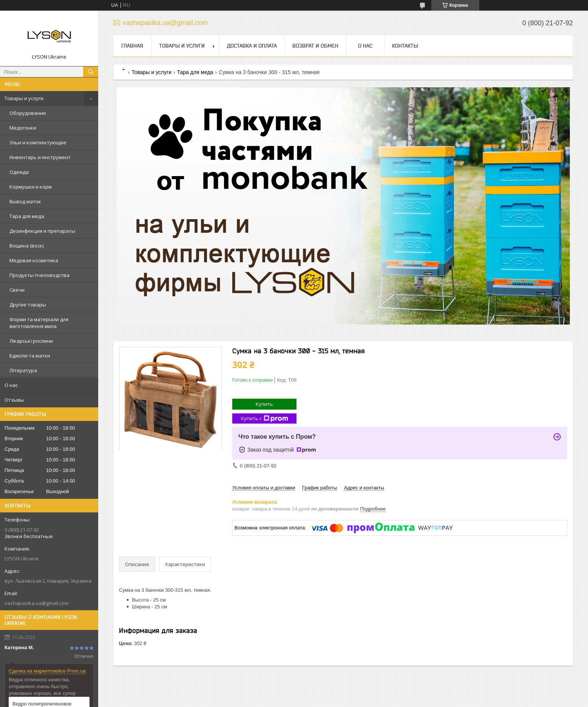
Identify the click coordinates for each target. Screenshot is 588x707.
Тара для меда (27, 216)
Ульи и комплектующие (38, 142)
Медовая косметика (34, 260)
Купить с (265, 418)
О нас (11, 385)
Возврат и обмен (315, 46)
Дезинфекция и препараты (42, 231)
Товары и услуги (24, 98)
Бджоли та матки (30, 356)
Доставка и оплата (252, 46)
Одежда (19, 172)
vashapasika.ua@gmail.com (37, 603)
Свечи (17, 290)
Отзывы (14, 400)
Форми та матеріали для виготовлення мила (39, 323)
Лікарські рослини (31, 341)
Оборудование (28, 113)
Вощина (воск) (26, 246)
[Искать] (91, 72)
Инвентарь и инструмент (40, 157)
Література (23, 370)
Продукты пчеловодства (39, 275)
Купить (264, 404)
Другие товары (28, 305)
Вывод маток (25, 201)
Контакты (405, 46)
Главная (132, 46)
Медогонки (23, 128)
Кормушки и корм (31, 187)
